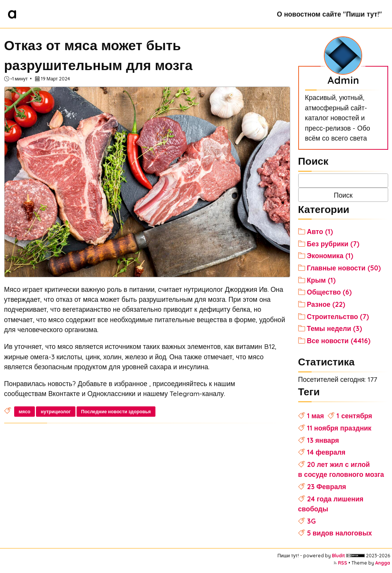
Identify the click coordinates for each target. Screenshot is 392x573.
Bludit (338, 556)
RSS (343, 563)
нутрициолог (56, 412)
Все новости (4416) (339, 341)
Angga (383, 563)
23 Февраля (327, 486)
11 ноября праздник (339, 428)
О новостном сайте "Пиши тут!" (329, 14)
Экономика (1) (330, 255)
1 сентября (354, 416)
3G (311, 521)
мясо (25, 412)
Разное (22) (326, 304)
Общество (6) (330, 292)
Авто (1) (320, 231)
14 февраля (326, 452)
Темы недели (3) (335, 328)
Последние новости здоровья (116, 412)
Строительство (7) (338, 316)
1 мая (316, 416)
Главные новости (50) (344, 268)
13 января (323, 440)
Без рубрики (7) (333, 244)
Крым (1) (322, 280)
